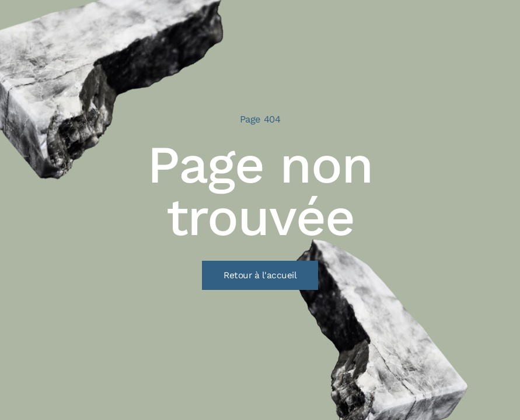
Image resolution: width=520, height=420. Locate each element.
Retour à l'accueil (260, 275)
